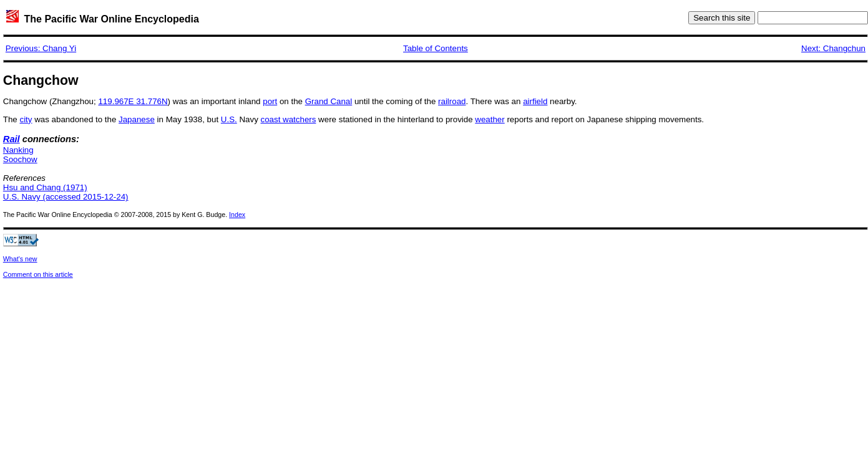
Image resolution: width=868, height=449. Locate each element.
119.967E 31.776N (133, 101)
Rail (12, 139)
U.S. (229, 119)
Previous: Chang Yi (41, 48)
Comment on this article (38, 274)
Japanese (137, 119)
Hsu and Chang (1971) (45, 187)
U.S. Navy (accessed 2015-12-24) (66, 197)
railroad (452, 101)
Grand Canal (329, 101)
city (26, 119)
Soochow (20, 159)
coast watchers (289, 119)
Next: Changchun (833, 48)
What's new (20, 259)
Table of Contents (436, 48)
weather (490, 119)
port (270, 101)
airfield (535, 101)
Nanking (18, 150)
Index (237, 215)
